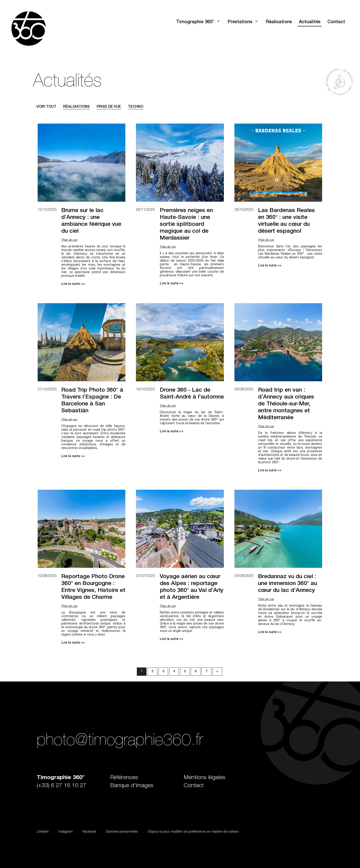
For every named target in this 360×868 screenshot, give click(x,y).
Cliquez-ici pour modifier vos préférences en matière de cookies (193, 832)
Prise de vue (109, 107)
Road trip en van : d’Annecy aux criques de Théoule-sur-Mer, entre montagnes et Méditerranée (286, 404)
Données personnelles (122, 832)
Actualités (310, 22)
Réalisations (279, 22)
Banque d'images (132, 786)
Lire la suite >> (73, 284)
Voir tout (46, 107)
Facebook (89, 832)
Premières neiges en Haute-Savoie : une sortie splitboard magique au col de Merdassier (186, 225)
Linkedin (43, 832)
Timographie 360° (195, 22)
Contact (336, 22)
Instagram (66, 832)
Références (124, 778)
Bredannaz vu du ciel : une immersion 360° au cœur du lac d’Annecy (288, 584)
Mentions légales (204, 778)
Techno (136, 107)
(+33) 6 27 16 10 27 (62, 786)
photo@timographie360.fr (120, 742)
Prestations (240, 22)
